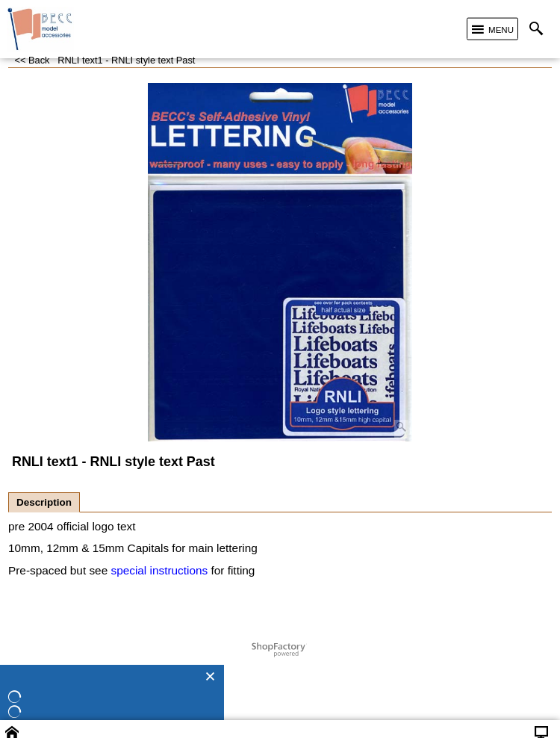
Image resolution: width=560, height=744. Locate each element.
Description (44, 502)
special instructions (159, 570)
